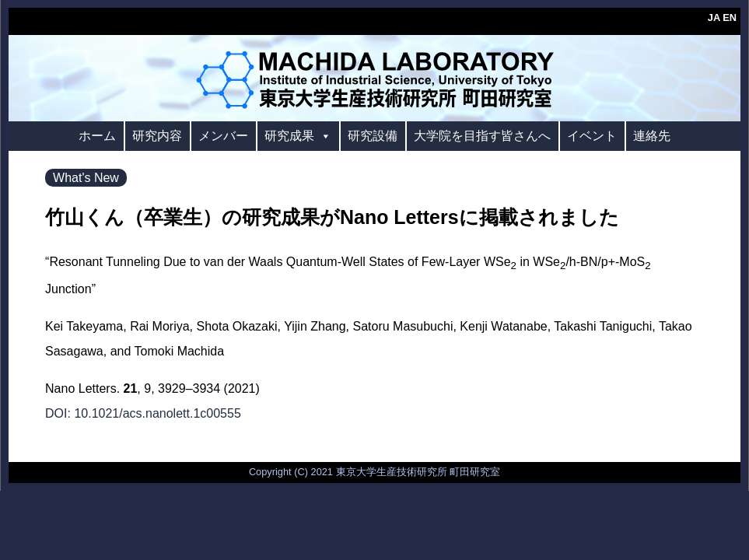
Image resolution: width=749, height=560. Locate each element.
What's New (86, 178)
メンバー (223, 136)
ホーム (97, 136)
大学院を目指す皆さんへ (482, 136)
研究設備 (373, 136)
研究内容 (157, 136)
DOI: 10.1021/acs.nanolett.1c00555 (143, 413)
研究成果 (298, 136)
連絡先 (652, 136)
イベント (592, 136)
